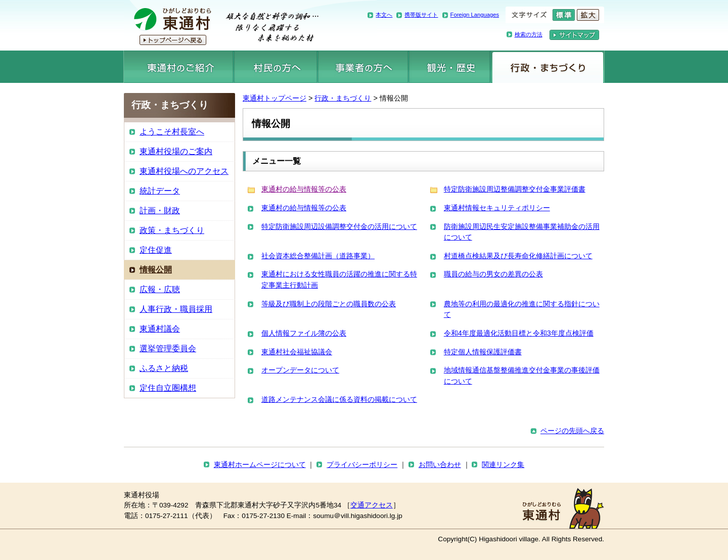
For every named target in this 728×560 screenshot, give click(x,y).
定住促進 (156, 250)
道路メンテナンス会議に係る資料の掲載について (339, 399)
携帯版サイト (421, 15)
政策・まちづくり (172, 230)
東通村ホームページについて (260, 465)
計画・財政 (160, 211)
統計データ (160, 191)
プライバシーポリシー (362, 465)
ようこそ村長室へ (172, 132)
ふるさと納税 (164, 368)
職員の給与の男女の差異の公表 (493, 274)
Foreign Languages (475, 15)
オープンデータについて (300, 370)
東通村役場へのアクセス (184, 171)
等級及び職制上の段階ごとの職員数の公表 (329, 304)
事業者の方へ (363, 67)
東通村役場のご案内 (176, 151)
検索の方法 (529, 34)
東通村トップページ (275, 98)
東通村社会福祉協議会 (297, 352)
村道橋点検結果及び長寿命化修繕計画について (518, 256)
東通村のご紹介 (178, 67)
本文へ (384, 15)
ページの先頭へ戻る (572, 431)
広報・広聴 (160, 289)
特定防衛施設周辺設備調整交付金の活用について (339, 226)
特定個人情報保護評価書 (483, 352)
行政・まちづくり (548, 67)
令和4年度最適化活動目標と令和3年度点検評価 (519, 333)
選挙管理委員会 (168, 348)
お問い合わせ (440, 465)
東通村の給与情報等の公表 (304, 189)
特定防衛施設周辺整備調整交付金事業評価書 (515, 189)
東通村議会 (160, 329)
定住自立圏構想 (168, 388)
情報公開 (156, 270)
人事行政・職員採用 (176, 309)
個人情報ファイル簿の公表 (304, 333)
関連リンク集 (503, 465)
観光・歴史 (449, 67)
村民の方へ (276, 67)
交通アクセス (372, 505)
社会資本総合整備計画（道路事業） (318, 256)
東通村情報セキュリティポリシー (497, 208)
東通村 (221, 25)
